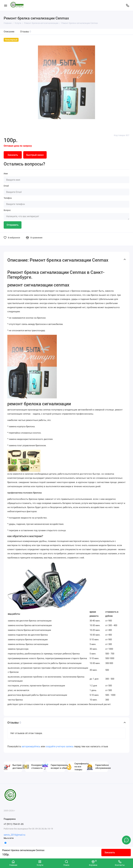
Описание (9, 32)
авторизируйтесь (31, 746)
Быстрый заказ (35, 155)
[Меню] (6, 5)
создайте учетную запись (60, 746)
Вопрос (7, 210)
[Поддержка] (127, 5)
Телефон (8, 198)
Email (6, 186)
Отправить (13, 225)
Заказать (110, 852)
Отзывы (26, 32)
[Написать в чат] (126, 840)
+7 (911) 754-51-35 (14, 824)
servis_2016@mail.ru (14, 835)
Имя (6, 174)
